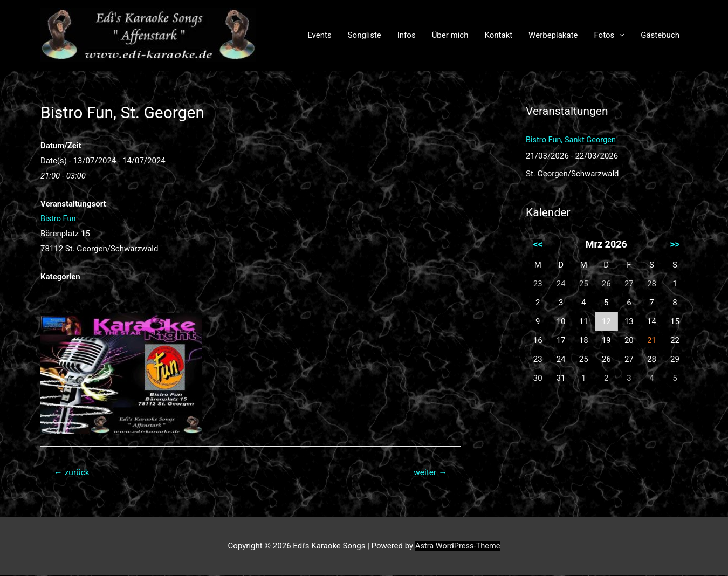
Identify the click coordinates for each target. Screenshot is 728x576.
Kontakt (498, 35)
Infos (407, 35)
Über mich (450, 35)
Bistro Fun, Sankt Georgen (572, 140)
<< (538, 244)
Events (319, 35)
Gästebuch (660, 35)
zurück (73, 473)
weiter (430, 473)
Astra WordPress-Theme (457, 546)
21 (652, 340)
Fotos (604, 35)
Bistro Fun (59, 218)
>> (675, 244)
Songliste (365, 35)
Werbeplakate (553, 35)
